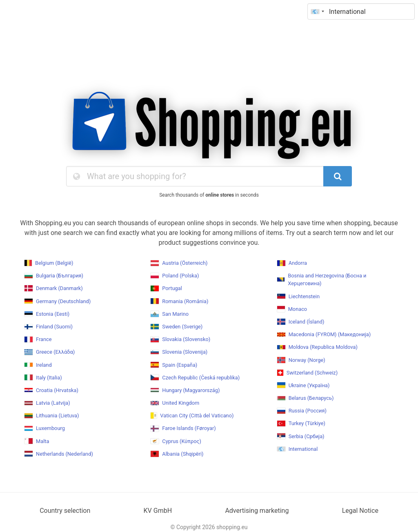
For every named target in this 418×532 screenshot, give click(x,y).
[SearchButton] (338, 176)
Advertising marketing (257, 511)
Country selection (65, 511)
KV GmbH (158, 511)
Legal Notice (360, 511)
